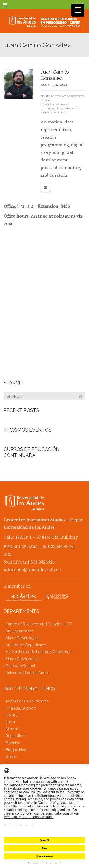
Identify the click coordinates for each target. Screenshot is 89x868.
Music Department (22, 638)
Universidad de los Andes (28, 673)
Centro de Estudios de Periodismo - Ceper (63, 98)
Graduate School (20, 666)
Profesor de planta (53, 112)
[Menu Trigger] (78, 10)
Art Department (19, 631)
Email (10, 722)
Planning (13, 743)
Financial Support (21, 708)
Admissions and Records (27, 701)
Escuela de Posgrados (55, 104)
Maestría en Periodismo (63, 108)
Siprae (11, 757)
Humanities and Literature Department (39, 652)
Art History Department (26, 645)
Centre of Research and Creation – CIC (39, 624)
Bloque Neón (17, 750)
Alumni (12, 729)
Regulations (16, 736)
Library (12, 715)
